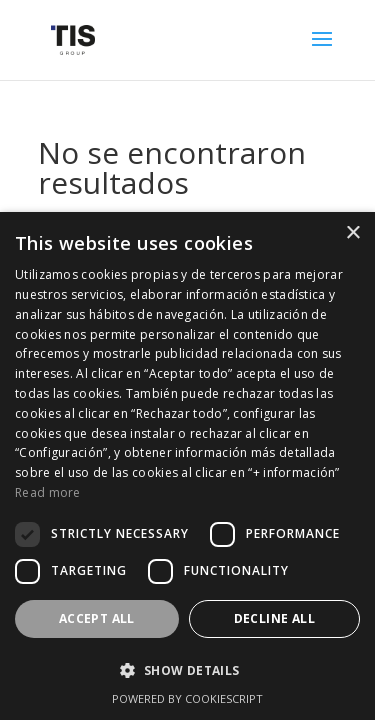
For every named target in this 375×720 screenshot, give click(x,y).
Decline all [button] (274, 618)
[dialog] (187, 466)
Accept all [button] (97, 618)
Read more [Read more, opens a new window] (48, 492)
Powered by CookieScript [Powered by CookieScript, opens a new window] (187, 698)
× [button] (352, 233)
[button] (187, 671)
